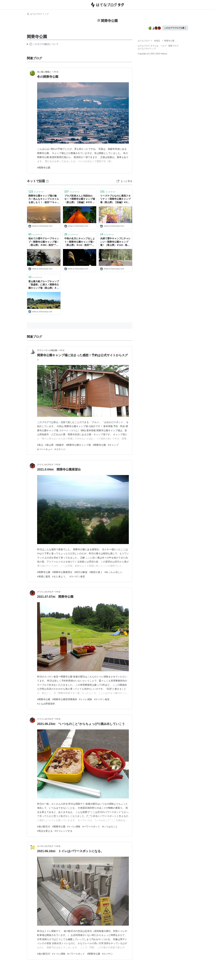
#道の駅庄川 (44, 827)
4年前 (62, 350)
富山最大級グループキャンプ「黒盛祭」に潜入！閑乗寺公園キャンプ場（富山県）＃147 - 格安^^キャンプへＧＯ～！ (44, 285)
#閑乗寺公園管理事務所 (65, 699)
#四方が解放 (81, 572)
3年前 (56, 72)
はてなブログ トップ (38, 14)
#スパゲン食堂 (77, 576)
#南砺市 (60, 445)
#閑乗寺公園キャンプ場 (78, 445)
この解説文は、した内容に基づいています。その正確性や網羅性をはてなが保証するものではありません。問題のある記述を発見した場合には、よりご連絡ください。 (43, 45)
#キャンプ (113, 445)
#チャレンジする (63, 831)
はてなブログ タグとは (148, 46)
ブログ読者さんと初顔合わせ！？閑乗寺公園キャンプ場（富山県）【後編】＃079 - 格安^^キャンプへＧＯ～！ (80, 199)
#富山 (40, 445)
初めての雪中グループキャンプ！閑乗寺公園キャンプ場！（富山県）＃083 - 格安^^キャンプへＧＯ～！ (44, 242)
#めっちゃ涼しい (113, 572)
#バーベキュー (45, 449)
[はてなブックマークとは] (47, 181)
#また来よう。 (60, 576)
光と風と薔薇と (44, 72)
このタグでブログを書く (175, 28)
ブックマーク (36, 192)
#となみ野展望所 (46, 704)
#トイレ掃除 (86, 699)
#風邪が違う (96, 572)
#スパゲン (107, 954)
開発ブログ (174, 46)
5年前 (58, 465)
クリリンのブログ (45, 465)
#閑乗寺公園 (44, 168)
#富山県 (49, 445)
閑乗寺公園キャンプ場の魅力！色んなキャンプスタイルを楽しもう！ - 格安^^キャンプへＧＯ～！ (44, 199)
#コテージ (60, 449)
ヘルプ (163, 46)
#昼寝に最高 (44, 576)
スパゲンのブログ (45, 846)
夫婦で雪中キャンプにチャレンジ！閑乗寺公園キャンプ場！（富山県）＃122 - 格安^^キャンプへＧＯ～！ (115, 242)
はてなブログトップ (147, 49)
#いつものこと (110, 827)
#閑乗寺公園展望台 (62, 572)
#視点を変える (45, 831)
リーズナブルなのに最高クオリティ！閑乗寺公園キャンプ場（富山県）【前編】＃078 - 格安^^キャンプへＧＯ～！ (115, 199)
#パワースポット (91, 827)
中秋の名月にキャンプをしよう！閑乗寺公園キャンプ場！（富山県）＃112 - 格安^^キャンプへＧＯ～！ (80, 242)
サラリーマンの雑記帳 (47, 350)
